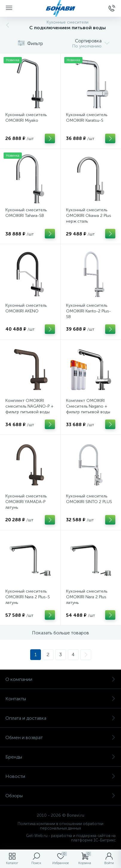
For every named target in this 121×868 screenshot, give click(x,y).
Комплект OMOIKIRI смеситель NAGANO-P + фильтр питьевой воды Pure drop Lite (29, 409)
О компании (60, 679)
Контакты (60, 699)
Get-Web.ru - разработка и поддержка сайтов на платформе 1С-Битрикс (71, 838)
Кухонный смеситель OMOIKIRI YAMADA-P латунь (26, 502)
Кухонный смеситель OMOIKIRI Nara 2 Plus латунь (87, 597)
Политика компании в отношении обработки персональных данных (60, 826)
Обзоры (60, 796)
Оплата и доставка (60, 718)
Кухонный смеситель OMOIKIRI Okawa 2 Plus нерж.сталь (89, 216)
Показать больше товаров (60, 633)
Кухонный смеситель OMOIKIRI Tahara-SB (26, 213)
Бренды (60, 757)
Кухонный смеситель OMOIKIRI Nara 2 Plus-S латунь (28, 597)
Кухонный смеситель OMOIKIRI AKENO (26, 308)
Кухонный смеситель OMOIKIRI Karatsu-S (87, 118)
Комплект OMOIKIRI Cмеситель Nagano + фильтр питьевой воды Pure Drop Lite (88, 409)
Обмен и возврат (60, 737)
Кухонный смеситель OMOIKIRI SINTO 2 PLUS (89, 499)
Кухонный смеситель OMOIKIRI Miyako (26, 118)
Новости (60, 776)
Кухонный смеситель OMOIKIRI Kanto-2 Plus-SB (88, 311)
